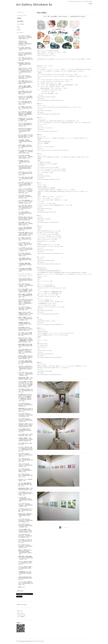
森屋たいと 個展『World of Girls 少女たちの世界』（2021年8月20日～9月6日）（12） (25, 552)
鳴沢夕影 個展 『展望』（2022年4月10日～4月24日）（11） (26, 489)
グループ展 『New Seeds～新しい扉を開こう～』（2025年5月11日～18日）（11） (26, 152)
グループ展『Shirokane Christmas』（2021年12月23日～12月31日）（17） (26, 520)
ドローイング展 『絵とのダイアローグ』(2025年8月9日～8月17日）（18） (25, 125)
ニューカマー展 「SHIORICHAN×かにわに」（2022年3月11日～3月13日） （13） (26, 499)
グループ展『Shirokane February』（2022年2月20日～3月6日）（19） (26, 505)
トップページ (20, 12)
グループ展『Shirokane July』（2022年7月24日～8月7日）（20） (26, 460)
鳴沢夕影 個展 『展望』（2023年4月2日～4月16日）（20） (26, 378)
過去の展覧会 (20, 33)
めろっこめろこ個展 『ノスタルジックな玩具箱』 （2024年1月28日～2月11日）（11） (26, 290)
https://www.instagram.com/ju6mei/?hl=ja (48, 222)
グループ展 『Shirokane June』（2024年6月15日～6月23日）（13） (25, 254)
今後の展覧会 (20, 21)
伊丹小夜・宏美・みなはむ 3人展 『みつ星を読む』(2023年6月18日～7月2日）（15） (26, 357)
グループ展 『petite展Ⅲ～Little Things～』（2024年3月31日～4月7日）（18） (25, 275)
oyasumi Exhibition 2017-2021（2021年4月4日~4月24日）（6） (25, 578)
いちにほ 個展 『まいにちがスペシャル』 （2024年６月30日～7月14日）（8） (26, 249)
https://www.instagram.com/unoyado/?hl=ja (49, 114)
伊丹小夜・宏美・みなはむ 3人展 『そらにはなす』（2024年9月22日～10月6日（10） (26, 218)
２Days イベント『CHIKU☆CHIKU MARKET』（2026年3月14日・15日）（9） (25, 43)
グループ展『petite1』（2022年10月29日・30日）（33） (26, 435)
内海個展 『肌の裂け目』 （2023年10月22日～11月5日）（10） (25, 324)
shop (18, 27)
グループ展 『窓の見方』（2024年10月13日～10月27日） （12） (25, 213)
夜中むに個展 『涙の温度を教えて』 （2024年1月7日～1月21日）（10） (25, 295)
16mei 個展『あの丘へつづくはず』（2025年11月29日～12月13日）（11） (26, 82)
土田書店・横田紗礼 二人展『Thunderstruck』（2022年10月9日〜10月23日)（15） (26, 439)
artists (19, 30)
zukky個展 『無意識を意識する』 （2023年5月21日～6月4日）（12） (25, 362)
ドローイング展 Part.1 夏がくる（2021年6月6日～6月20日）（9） (26, 568)
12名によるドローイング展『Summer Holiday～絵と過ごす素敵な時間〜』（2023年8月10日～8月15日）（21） (26, 340)
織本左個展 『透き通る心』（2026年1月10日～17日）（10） (25, 64)
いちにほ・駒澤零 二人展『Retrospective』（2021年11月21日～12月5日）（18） (25, 531)
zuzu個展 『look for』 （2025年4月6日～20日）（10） (25, 162)
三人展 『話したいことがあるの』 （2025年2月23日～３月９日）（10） (25, 173)
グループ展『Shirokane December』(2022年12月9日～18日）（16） (25, 420)
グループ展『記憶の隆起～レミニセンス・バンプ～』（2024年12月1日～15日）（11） (26, 202)
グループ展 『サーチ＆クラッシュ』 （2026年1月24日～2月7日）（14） (26, 59)
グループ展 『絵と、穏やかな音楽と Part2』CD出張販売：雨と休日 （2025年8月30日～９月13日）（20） (25, 114)
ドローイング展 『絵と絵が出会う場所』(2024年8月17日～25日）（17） (25, 229)
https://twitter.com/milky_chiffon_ (46, 260)
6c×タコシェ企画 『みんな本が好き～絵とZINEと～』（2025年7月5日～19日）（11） (26, 136)
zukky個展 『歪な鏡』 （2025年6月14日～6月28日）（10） (26, 141)
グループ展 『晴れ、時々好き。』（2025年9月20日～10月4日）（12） (25, 103)
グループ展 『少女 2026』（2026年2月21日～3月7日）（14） (25, 49)
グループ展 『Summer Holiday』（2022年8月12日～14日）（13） (26, 455)
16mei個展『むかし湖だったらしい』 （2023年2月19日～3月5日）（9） (26, 391)
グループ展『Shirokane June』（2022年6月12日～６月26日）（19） (25, 470)
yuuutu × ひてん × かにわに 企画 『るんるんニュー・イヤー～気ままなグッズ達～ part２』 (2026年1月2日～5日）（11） (25, 71)
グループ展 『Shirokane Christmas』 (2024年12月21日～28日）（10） (25, 196)
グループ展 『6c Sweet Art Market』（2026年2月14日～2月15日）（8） (25, 54)
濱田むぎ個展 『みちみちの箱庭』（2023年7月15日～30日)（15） (26, 346)
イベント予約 (20, 24)
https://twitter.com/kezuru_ (44, 176)
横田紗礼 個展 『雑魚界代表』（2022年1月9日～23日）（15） (25, 515)
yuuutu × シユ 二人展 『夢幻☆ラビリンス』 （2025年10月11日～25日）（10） (26, 98)
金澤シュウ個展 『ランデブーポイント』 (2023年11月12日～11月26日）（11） (25, 319)
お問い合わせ (20, 591)
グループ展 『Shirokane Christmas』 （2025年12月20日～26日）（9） (25, 77)
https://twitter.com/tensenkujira (45, 250)
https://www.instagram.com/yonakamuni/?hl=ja (49, 375)
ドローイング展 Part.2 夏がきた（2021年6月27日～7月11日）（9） (26, 563)
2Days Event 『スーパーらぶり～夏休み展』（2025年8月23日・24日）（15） (26, 119)
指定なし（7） (22, 587)
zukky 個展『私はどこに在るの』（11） (25, 444)
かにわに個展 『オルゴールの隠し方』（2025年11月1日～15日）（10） (25, 92)
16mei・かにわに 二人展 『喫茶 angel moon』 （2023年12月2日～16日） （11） (26, 313)
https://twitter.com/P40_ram (44, 209)
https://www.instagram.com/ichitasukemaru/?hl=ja (50, 100)
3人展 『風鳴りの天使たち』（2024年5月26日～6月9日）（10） (25, 259)
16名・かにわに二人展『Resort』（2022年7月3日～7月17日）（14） (26, 465)
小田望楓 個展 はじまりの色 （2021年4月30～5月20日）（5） (25, 573)
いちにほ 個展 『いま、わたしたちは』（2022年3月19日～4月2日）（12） (26, 493)
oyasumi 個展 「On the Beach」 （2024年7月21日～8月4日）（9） (25, 244)
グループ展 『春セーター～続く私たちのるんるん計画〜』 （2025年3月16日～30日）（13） (25, 168)
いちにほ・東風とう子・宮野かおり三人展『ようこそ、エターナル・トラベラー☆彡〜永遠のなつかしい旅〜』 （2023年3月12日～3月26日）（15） (26, 384)
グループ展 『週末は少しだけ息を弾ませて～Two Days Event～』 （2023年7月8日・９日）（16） (26, 351)
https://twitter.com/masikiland (45, 310)
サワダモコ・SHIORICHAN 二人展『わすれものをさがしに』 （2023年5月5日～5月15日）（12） (26, 368)
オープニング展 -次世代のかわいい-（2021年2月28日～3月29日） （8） (26, 583)
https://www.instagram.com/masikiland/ (48, 314)
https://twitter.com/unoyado (44, 111)
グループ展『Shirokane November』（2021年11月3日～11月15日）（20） (25, 536)
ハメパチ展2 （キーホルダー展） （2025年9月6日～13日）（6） (26, 108)
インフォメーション (22, 15)
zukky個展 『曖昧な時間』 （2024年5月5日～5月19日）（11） (25, 265)
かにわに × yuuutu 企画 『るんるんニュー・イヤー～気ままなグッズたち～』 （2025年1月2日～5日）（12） (26, 191)
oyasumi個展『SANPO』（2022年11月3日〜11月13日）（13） (25, 430)
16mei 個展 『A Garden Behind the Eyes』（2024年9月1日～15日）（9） (26, 223)
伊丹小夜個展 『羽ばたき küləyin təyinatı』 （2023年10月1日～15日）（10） (25, 329)
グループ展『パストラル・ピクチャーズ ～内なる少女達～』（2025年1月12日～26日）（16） (26, 184)
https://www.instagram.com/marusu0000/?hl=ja (50, 325)
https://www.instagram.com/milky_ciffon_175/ (49, 264)
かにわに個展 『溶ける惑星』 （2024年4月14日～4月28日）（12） (26, 270)
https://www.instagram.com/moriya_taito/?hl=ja (50, 357)
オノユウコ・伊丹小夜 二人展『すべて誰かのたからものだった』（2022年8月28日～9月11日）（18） (26, 449)
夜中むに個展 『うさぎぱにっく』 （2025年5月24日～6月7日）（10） (25, 146)
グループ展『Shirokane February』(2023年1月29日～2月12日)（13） (26, 405)
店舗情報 (19, 18)
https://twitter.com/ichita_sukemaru (46, 97)
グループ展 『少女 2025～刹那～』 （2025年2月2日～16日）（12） (26, 179)
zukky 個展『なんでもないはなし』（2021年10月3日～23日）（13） (25, 541)
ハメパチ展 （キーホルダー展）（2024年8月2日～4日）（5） (25, 239)
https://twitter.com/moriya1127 (45, 354)
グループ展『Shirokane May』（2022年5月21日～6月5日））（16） (26, 475)
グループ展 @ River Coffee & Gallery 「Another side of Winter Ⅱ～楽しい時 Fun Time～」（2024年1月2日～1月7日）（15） (26, 302)
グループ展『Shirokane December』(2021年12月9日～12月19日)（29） (25, 526)
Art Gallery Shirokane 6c (34, 5)
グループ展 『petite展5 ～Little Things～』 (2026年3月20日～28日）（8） (25, 37)
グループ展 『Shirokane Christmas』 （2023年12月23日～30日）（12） (25, 308)
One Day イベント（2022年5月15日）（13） (25, 480)
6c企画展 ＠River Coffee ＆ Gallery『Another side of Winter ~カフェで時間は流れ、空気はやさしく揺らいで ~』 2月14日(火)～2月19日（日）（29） (25, 398)
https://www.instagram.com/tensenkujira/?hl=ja (50, 253)
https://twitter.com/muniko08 (45, 371)
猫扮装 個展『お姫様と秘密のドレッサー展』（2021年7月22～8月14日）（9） (26, 558)
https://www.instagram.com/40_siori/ (47, 212)
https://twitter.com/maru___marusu (46, 321)
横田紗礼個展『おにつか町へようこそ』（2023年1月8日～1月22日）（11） (26, 410)
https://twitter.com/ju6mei (44, 219)
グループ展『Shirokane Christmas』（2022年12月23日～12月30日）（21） (26, 415)
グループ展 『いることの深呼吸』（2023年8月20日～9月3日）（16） (25, 334)
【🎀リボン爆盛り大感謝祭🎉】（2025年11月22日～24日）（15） (25, 87)
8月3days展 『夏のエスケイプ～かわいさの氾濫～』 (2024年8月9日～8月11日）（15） (26, 234)
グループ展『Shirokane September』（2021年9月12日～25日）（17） (25, 546)
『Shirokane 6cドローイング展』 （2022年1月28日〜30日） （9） (25, 510)
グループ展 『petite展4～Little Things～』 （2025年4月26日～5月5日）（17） (26, 157)
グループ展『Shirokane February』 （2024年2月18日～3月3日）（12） (26, 285)
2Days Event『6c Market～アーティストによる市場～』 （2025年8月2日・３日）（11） (25, 130)
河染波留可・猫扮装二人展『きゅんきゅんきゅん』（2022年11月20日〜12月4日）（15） (26, 425)
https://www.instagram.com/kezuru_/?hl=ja (48, 179)
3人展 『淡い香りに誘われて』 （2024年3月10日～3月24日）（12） (26, 280)
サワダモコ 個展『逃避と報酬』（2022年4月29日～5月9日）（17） (25, 484)
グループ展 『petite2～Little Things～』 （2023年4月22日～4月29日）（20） (26, 374)
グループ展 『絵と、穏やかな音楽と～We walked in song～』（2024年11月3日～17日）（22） (25, 207)
